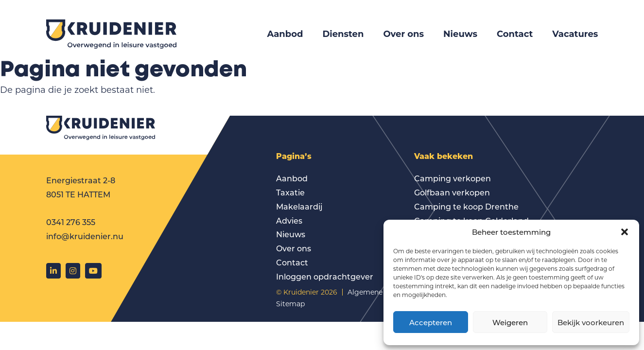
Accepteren (431, 322)
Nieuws (460, 34)
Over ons (403, 34)
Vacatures (575, 34)
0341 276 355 (71, 222)
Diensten (343, 34)
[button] (625, 232)
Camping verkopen (453, 178)
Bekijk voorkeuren (591, 322)
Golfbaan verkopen (452, 192)
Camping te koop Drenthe (466, 206)
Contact (515, 34)
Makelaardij (299, 206)
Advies (289, 220)
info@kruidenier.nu (85, 236)
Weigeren (510, 322)
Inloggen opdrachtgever (325, 276)
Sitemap (290, 304)
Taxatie (290, 192)
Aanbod (285, 34)
